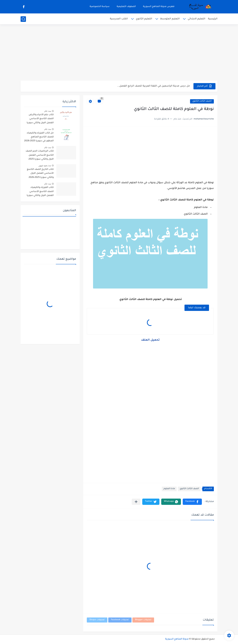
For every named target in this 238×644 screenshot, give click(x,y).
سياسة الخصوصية (100, 7)
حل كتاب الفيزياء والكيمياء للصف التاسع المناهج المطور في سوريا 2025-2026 (39, 137)
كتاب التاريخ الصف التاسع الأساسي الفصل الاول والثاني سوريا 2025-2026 (40, 173)
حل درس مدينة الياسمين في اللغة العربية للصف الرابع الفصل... (154, 86)
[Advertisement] (119, 53)
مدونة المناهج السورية (177, 639)
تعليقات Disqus (97, 620)
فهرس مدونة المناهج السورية (159, 7)
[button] (192, 502)
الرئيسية (213, 19)
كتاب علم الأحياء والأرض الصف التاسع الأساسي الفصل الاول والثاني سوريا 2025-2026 (40, 119)
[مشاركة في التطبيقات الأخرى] (136, 502)
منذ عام (48, 111)
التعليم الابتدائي (196, 19)
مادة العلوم (169, 489)
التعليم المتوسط (170, 19)
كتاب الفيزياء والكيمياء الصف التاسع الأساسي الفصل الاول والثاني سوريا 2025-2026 (40, 192)
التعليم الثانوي (144, 19)
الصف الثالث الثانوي (202, 101)
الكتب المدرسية (119, 19)
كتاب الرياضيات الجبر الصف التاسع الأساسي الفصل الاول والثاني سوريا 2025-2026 (40, 156)
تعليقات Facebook (120, 620)
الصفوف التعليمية (126, 7)
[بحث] (23, 19)
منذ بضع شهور (45, 165)
